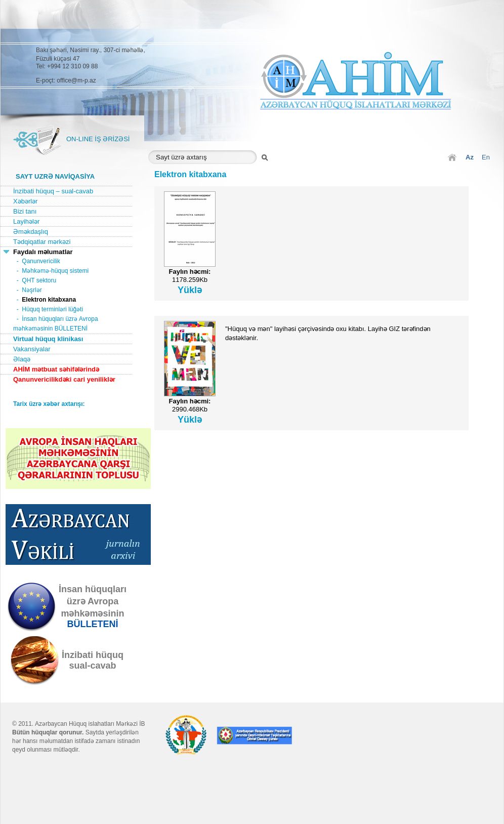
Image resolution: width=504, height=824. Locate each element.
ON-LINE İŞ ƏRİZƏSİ (98, 139)
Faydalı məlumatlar (43, 252)
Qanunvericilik (41, 261)
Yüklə (190, 290)
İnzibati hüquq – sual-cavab (53, 191)
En (486, 157)
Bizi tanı (25, 211)
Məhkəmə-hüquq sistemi (55, 271)
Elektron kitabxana (49, 300)
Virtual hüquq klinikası (48, 339)
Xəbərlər (25, 201)
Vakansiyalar (32, 349)
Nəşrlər (32, 290)
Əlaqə (22, 359)
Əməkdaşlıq (31, 232)
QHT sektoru (39, 280)
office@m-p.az (76, 80)
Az (470, 157)
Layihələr (26, 221)
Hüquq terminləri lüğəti (52, 309)
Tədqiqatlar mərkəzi (42, 242)
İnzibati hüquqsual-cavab (93, 660)
